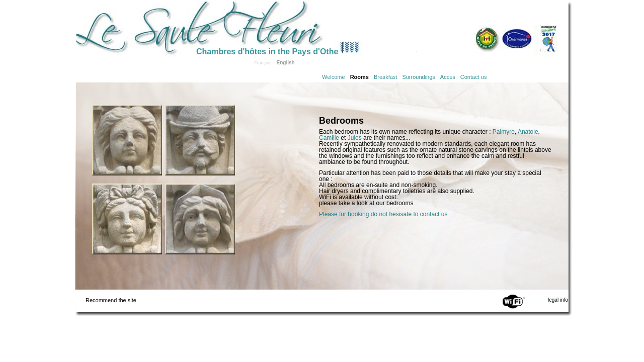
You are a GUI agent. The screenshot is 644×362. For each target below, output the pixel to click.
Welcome (334, 77)
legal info (558, 300)
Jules (355, 138)
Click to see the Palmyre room (127, 219)
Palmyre (504, 132)
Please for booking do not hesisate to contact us (383, 214)
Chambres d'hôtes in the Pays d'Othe (267, 52)
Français (263, 63)
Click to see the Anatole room (200, 140)
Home (136, 26)
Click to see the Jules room (200, 219)
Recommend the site (111, 300)
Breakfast (385, 77)
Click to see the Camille (127, 140)
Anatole (528, 132)
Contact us (474, 77)
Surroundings (418, 77)
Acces (448, 77)
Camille (329, 138)
